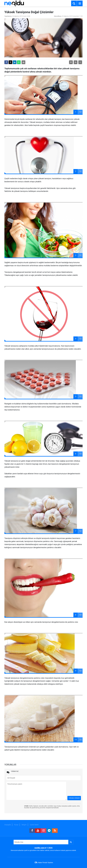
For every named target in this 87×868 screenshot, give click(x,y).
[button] (71, 62)
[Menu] (80, 4)
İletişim (24, 825)
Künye (16, 825)
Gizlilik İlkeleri (34, 825)
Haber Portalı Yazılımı (45, 863)
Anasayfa (8, 825)
